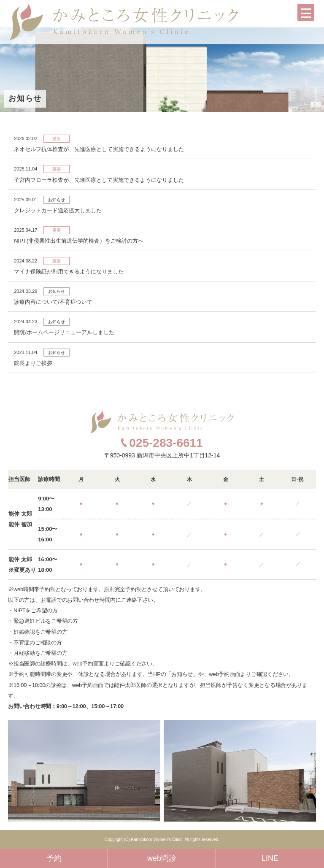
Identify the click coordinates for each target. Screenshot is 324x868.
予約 (54, 858)
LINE (270, 858)
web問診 (162, 858)
